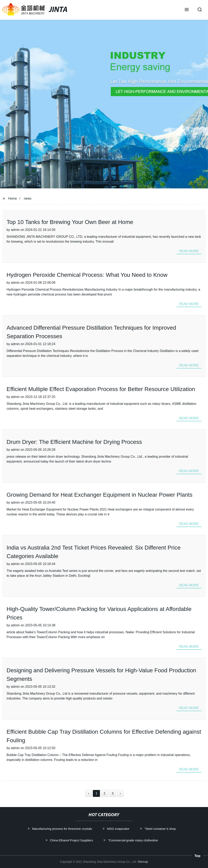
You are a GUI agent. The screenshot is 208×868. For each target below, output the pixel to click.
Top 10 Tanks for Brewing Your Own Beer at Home (70, 222)
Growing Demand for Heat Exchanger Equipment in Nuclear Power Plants (99, 495)
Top (197, 856)
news (28, 198)
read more (189, 251)
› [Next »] (120, 793)
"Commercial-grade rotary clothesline (142, 840)
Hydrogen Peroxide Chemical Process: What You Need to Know (87, 275)
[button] (187, 10)
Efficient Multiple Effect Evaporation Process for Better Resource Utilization (101, 389)
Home (12, 198)
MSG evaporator (127, 829)
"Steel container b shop (169, 829)
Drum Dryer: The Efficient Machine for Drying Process (74, 442)
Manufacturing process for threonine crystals (71, 829)
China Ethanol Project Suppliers (80, 840)
